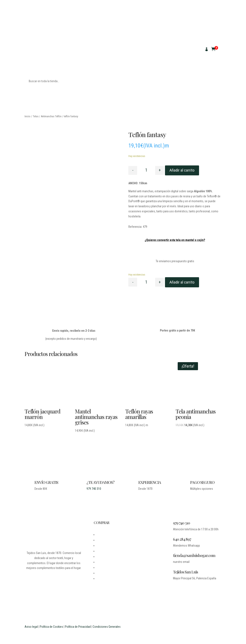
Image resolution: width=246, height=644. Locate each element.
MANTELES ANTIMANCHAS (41, 54)
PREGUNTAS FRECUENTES (112, 568)
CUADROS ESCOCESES (61, 60)
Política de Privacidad (78, 627)
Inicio (27, 116)
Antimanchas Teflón (51, 116)
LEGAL (100, 546)
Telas (36, 116)
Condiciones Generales (107, 627)
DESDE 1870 (104, 535)
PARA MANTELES (52, 48)
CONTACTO (103, 551)
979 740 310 (94, 489)
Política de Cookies (51, 627)
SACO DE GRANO (71, 54)
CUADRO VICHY (34, 60)
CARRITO (102, 562)
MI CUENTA (103, 557)
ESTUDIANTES (105, 573)
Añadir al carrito (182, 170)
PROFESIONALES (107, 579)
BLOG (100, 540)
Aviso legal (31, 627)
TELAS (28, 48)
